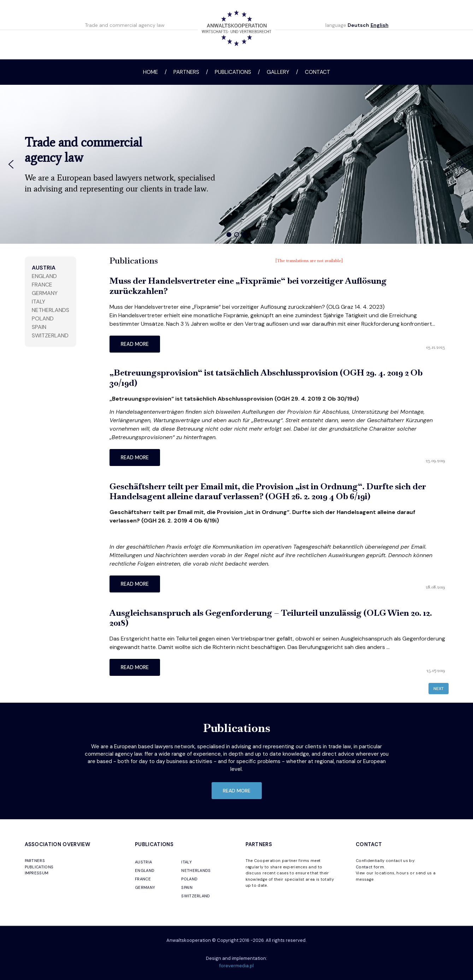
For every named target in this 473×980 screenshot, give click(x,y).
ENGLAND (145, 870)
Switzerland (50, 335)
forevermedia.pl (236, 966)
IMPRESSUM (37, 873)
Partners (186, 72)
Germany (45, 293)
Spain (39, 327)
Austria (44, 268)
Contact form (370, 867)
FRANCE (143, 879)
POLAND (189, 879)
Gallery (278, 72)
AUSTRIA (143, 862)
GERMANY (145, 887)
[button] (11, 164)
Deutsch (358, 25)
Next (439, 689)
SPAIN (187, 887)
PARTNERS (35, 861)
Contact (318, 72)
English (380, 25)
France (42, 285)
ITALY (187, 862)
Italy (39, 302)
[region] (236, 164)
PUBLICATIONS (39, 867)
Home (150, 72)
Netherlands (51, 310)
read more (135, 344)
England (44, 276)
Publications (233, 72)
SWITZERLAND (196, 896)
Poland (43, 318)
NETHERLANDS (196, 870)
